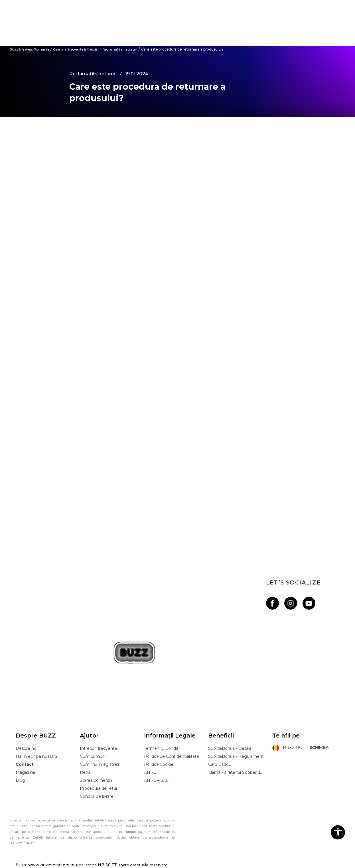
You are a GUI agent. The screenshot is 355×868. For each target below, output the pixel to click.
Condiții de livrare (97, 796)
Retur (86, 772)
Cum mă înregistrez (100, 764)
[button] (338, 832)
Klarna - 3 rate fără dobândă (235, 772)
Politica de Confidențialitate (172, 756)
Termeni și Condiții (162, 748)
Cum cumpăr (93, 756)
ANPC (150, 772)
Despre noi (27, 748)
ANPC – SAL (156, 780)
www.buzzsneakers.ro (51, 865)
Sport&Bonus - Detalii (230, 748)
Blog (20, 780)
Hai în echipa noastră (36, 756)
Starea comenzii (96, 780)
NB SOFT (107, 865)
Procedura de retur (99, 788)
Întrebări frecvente (99, 748)
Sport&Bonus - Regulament (236, 756)
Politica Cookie (159, 764)
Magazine (26, 772)
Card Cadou (220, 764)
